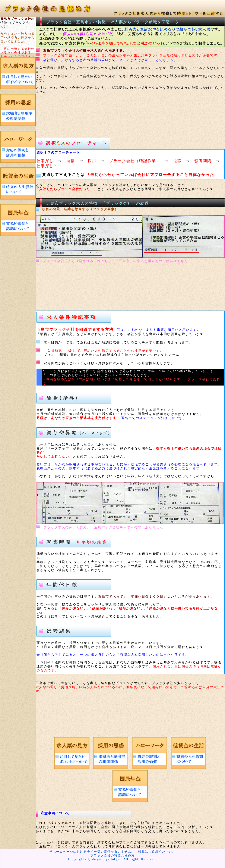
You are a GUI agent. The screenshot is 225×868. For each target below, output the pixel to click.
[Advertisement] (116, 117)
